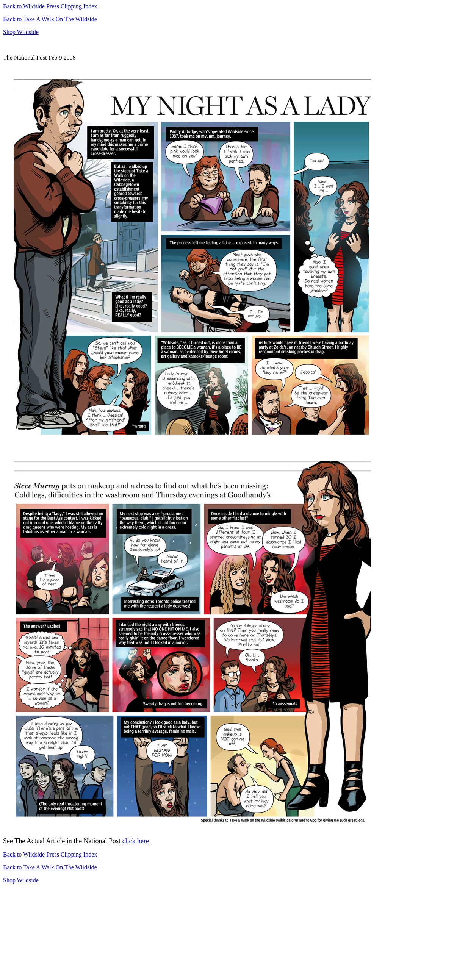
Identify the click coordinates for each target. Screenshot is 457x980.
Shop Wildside (21, 32)
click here (135, 841)
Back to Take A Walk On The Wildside (50, 19)
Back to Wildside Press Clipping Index (51, 6)
